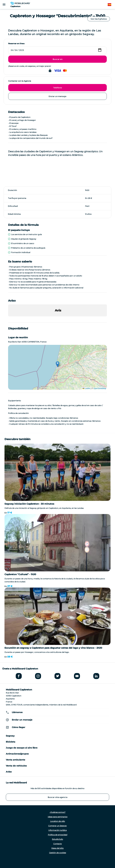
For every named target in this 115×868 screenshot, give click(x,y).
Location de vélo (58, 821)
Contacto (58, 844)
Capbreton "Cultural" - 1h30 (20, 574)
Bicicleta (11, 742)
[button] (8, 319)
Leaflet (86, 388)
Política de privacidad (58, 835)
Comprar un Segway (57, 826)
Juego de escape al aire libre (22, 748)
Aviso (9, 772)
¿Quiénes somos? (57, 812)
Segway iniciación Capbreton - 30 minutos (29, 504)
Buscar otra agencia (58, 797)
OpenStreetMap (100, 388)
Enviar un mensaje (57, 96)
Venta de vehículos (16, 766)
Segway (10, 736)
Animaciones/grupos (17, 754)
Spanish (111, 5)
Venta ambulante (15, 760)
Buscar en (58, 59)
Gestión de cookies (58, 853)
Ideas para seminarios (58, 817)
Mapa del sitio (57, 848)
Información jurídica (57, 830)
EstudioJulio (57, 839)
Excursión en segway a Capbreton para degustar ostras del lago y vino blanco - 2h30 (53, 648)
